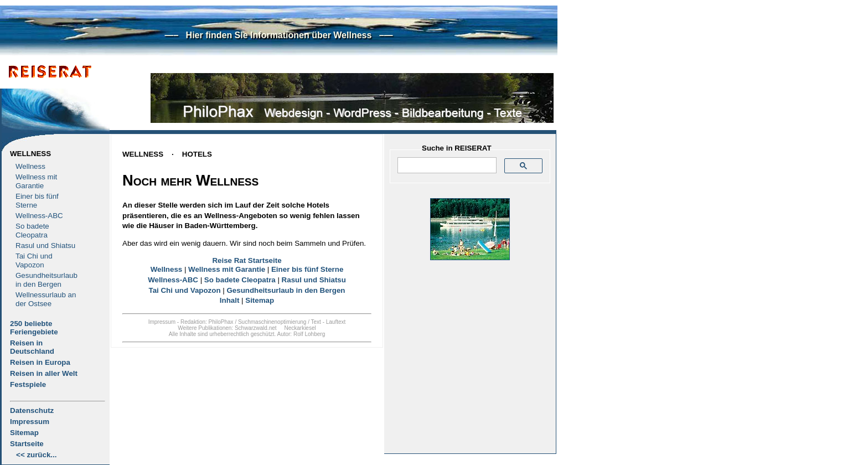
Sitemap (24, 433)
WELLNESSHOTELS (167, 154)
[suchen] (446, 166)
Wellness (30, 154)
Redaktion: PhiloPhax (207, 322)
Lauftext (336, 322)
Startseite (27, 444)
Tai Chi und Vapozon (34, 260)
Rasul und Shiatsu (45, 246)
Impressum (30, 422)
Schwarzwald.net (256, 328)
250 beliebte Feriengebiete (34, 328)
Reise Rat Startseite (247, 260)
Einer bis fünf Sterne (37, 201)
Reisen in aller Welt (44, 373)
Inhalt (230, 300)
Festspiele (28, 384)
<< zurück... (36, 455)
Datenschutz (32, 410)
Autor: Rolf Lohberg (301, 334)
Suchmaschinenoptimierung (272, 322)
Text (316, 322)
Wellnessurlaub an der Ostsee (46, 299)
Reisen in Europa (40, 362)
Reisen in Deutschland (32, 347)
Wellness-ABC (39, 216)
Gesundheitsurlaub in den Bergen (46, 280)
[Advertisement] (470, 377)
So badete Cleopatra (32, 231)
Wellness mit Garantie (36, 181)
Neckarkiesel (300, 328)
